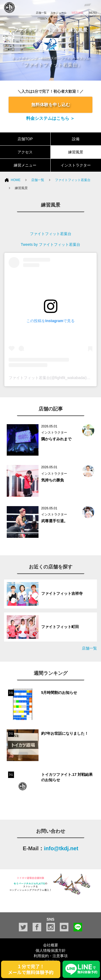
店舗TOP (25, 139)
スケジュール (58, 7)
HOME (16, 180)
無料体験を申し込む (51, 105)
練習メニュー (25, 165)
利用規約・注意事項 (51, 956)
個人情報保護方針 (51, 950)
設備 (76, 139)
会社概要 (51, 945)
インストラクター (76, 165)
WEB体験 (77, 7)
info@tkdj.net (61, 848)
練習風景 (76, 152)
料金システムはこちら (48, 118)
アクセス (25, 152)
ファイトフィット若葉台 (73, 180)
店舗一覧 (38, 180)
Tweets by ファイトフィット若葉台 (50, 244)
